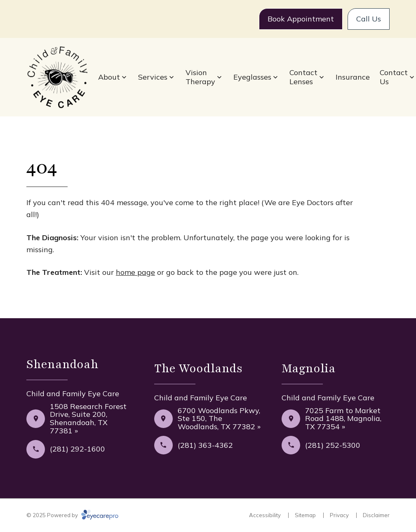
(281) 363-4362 (205, 445)
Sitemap (305, 515)
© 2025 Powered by (72, 515)
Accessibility (265, 515)
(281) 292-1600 (78, 449)
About (109, 77)
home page (135, 272)
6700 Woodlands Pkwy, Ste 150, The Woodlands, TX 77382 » (219, 419)
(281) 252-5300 (333, 445)
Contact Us (394, 77)
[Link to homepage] (57, 77)
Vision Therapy (200, 77)
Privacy (339, 515)
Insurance (353, 77)
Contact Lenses (303, 77)
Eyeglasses (252, 77)
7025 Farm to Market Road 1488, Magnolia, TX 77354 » (343, 419)
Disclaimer (376, 515)
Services (153, 77)
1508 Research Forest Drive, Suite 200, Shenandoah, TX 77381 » (88, 419)
